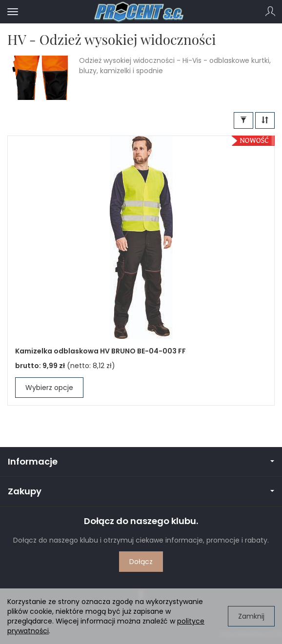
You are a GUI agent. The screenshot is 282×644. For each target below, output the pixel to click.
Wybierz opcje (49, 388)
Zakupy (141, 491)
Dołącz (141, 562)
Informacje (141, 461)
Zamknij (251, 616)
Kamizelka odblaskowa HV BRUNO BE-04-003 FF (101, 351)
